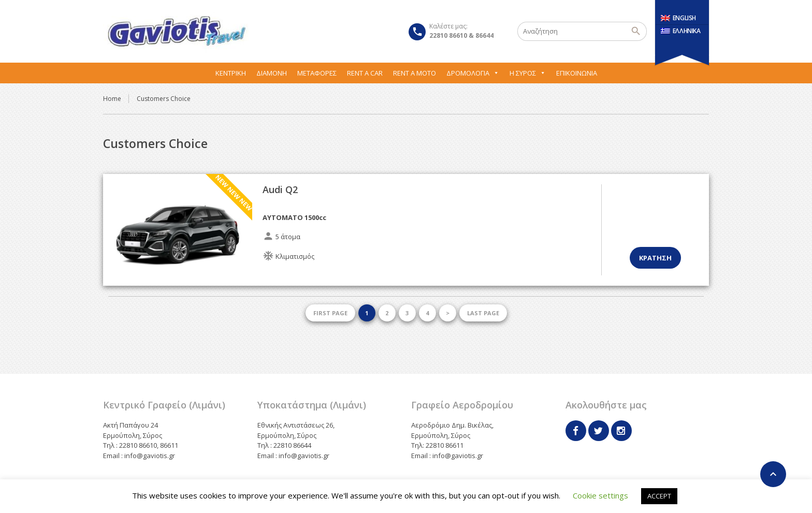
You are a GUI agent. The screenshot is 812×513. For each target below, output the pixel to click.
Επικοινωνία (577, 73)
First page (330, 313)
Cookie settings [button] (600, 495)
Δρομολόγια (473, 73)
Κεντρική (231, 73)
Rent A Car (365, 73)
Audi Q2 (280, 189)
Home (112, 99)
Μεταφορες (317, 73)
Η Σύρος (528, 73)
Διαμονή (272, 73)
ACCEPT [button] (659, 496)
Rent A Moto (415, 73)
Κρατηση (655, 258)
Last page (483, 313)
